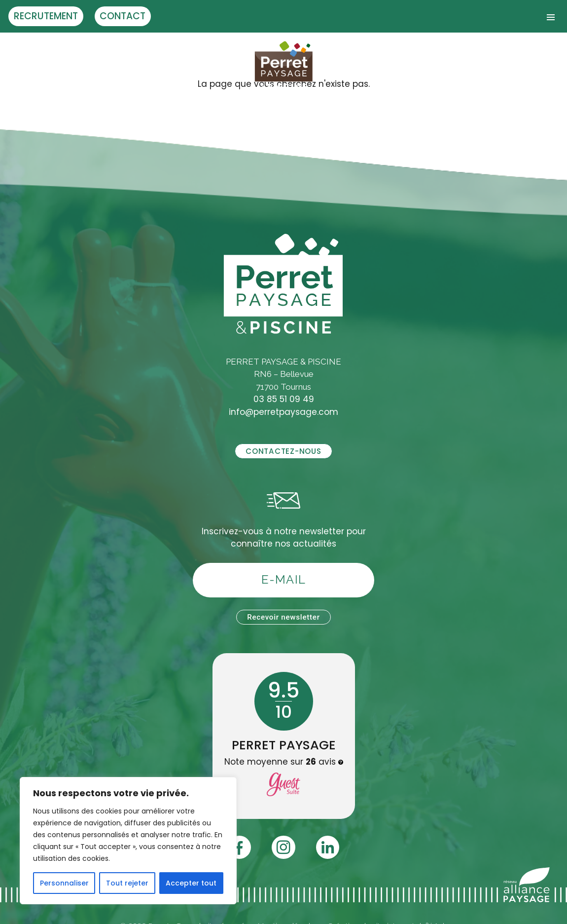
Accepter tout (191, 883)
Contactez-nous (283, 451)
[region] (128, 841)
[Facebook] (239, 847)
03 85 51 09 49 (284, 399)
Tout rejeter (127, 883)
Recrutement (46, 16)
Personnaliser (64, 883)
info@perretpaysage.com (283, 412)
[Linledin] (328, 847)
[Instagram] (283, 847)
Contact (123, 16)
